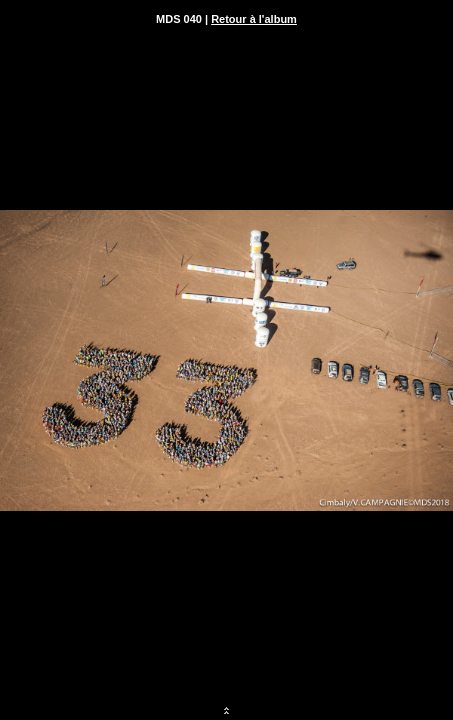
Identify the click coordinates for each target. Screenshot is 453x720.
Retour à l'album (254, 19)
